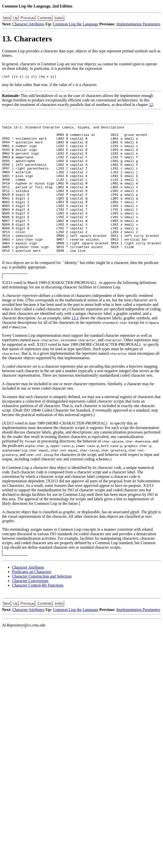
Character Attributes (28, 24)
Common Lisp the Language (76, 24)
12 (151, 105)
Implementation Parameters (138, 24)
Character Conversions (30, 608)
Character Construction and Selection (42, 604)
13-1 (75, 346)
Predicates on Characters (32, 599)
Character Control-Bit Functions (38, 613)
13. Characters (27, 39)
